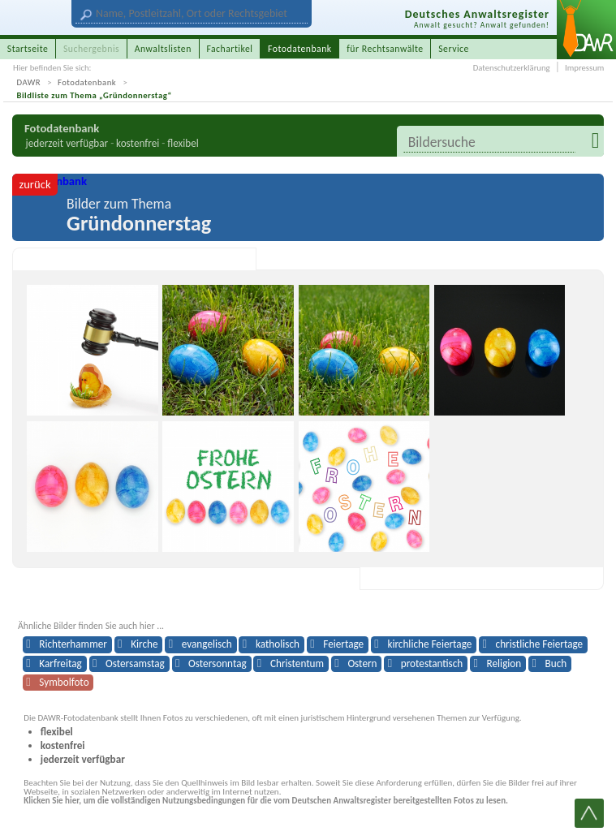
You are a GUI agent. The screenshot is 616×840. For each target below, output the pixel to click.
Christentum (297, 663)
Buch (556, 663)
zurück (34, 184)
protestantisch (432, 663)
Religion (504, 663)
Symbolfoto (64, 682)
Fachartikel (229, 49)
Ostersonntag (218, 663)
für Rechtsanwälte (385, 49)
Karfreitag (60, 663)
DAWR (29, 82)
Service (454, 49)
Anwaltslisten (163, 49)
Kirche (144, 644)
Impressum (584, 68)
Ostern (362, 663)
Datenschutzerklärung (512, 68)
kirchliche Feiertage (429, 644)
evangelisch (207, 644)
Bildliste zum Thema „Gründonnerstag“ (95, 95)
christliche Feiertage (540, 644)
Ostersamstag (135, 663)
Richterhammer (73, 644)
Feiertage (343, 644)
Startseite (28, 49)
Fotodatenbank (87, 82)
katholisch (278, 644)
